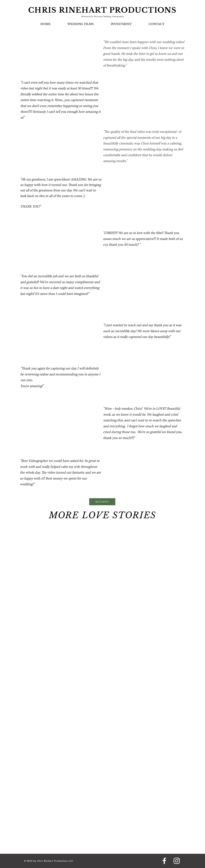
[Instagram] (177, 861)
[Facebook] (164, 861)
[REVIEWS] (102, 502)
